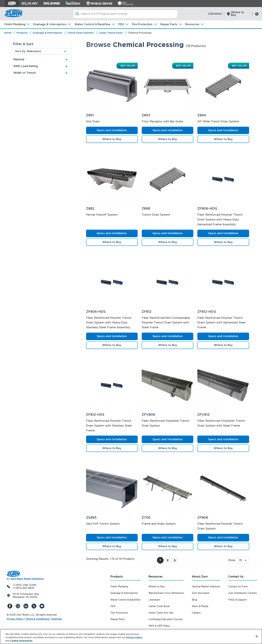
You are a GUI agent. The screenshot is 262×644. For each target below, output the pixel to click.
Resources (192, 24)
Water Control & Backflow (92, 24)
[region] (131, 637)
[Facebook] (10, 606)
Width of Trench (25, 73)
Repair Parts (169, 24)
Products (22, 33)
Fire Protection (142, 24)
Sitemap (57, 619)
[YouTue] (42, 606)
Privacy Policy (15, 619)
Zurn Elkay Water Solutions (27, 579)
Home (8, 33)
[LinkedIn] (26, 606)
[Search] (125, 14)
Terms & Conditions (38, 619)
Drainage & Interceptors (50, 24)
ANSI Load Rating (26, 66)
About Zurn (200, 577)
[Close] (257, 636)
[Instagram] (18, 606)
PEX (121, 24)
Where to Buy (237, 14)
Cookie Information (21, 641)
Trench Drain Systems (80, 33)
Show (232, 560)
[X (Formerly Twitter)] (34, 606)
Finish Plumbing (15, 24)
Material (19, 59)
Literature (215, 14)
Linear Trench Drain (111, 33)
